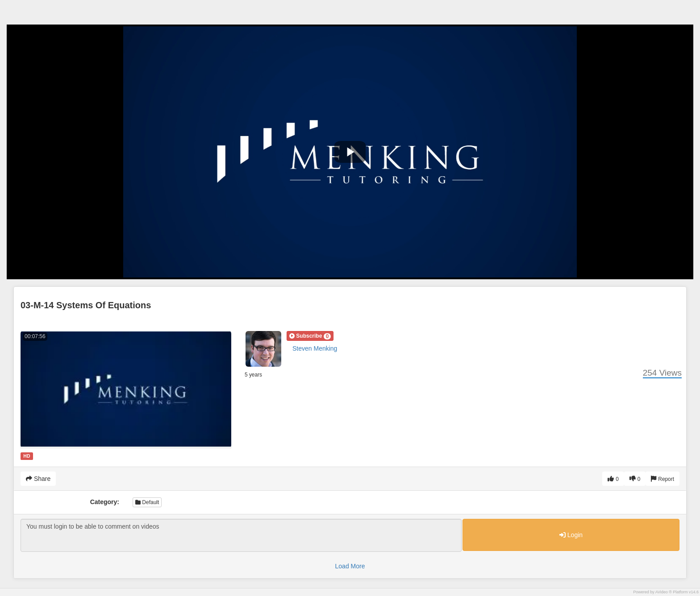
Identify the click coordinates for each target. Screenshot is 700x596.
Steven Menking (315, 348)
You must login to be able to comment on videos (241, 535)
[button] (310, 336)
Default (147, 502)
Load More (350, 566)
